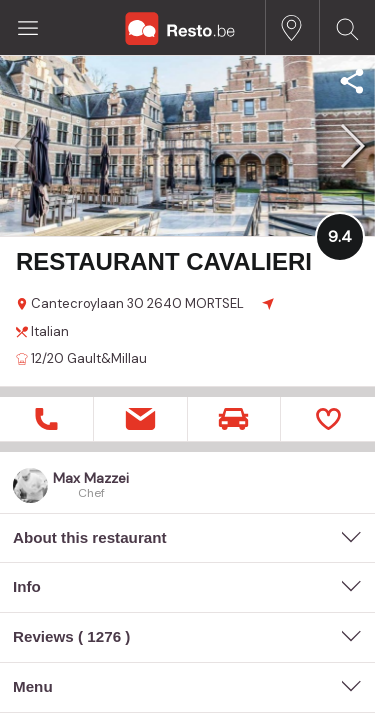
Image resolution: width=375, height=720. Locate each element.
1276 (104, 636)
